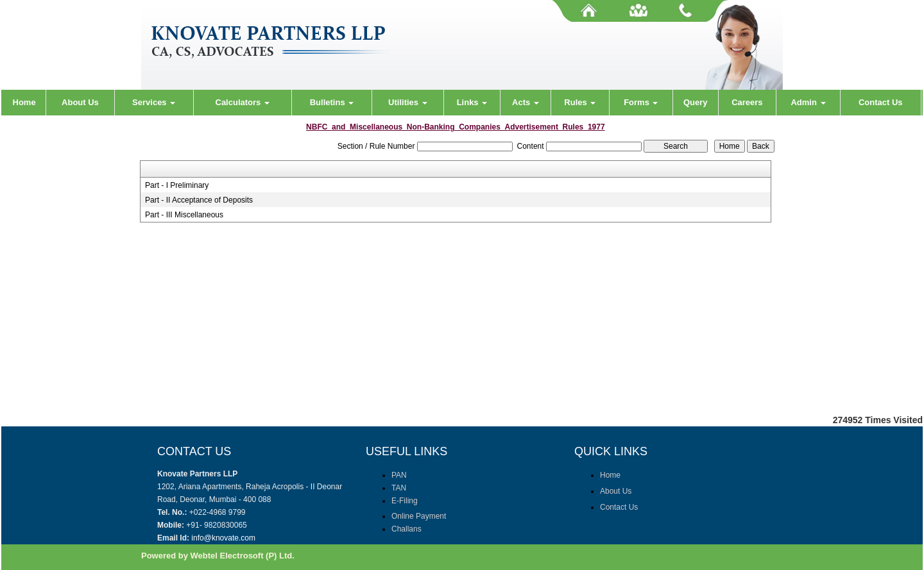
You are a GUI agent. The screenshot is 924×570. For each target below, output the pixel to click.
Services (154, 102)
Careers (747, 102)
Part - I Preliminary (177, 185)
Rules (580, 102)
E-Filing (405, 501)
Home (24, 102)
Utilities (408, 102)
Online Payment (419, 516)
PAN (399, 475)
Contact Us (881, 102)
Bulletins (332, 102)
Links (472, 102)
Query (696, 102)
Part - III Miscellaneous (184, 215)
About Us (80, 102)
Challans (406, 529)
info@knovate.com (223, 538)
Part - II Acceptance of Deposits (199, 200)
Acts (526, 102)
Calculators (243, 102)
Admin (808, 102)
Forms (641, 102)
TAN (399, 488)
